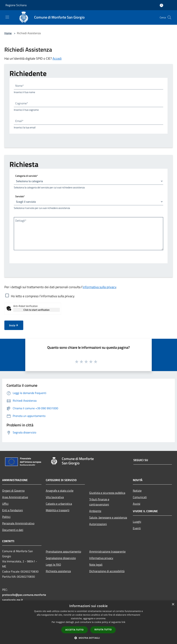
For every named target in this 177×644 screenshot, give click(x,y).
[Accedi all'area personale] (161, 5)
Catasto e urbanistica (59, 504)
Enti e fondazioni (13, 510)
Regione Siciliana (16, 5)
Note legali (96, 565)
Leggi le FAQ (53, 565)
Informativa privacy (101, 558)
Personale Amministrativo (18, 523)
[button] (88, 638)
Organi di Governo (13, 491)
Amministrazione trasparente (107, 551)
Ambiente (95, 511)
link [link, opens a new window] (123, 622)
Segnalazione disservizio (61, 558)
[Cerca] (169, 17)
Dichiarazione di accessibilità (107, 571)
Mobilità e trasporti (58, 510)
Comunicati (140, 497)
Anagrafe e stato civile (60, 491)
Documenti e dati (13, 530)
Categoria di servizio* (27, 176)
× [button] (173, 604)
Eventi (137, 528)
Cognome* (22, 103)
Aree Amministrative (15, 497)
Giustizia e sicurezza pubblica (107, 493)
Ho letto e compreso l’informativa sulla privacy (43, 296)
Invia (14, 325)
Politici (6, 517)
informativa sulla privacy (99, 287)
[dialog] (88, 622)
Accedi (57, 58)
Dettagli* (21, 221)
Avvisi (137, 504)
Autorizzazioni (98, 524)
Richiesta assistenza (58, 571)
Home (8, 33)
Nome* (20, 86)
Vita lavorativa (55, 497)
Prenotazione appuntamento (63, 551)
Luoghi (137, 522)
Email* (19, 121)
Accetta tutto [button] (75, 630)
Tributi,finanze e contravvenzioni (99, 502)
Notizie (137, 491)
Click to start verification (37, 310)
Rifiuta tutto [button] (103, 630)
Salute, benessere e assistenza (108, 517)
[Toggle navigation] (7, 17)
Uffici (5, 504)
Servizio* (20, 196)
